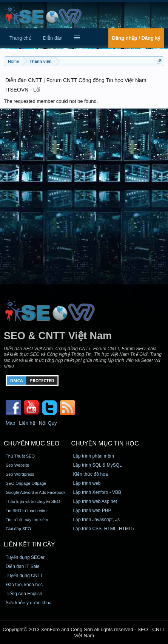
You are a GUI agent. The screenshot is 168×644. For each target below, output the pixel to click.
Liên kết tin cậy (29, 544)
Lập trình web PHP (92, 511)
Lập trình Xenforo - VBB (97, 492)
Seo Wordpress (20, 474)
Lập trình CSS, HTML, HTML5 (103, 529)
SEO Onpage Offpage (26, 483)
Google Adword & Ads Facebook (35, 492)
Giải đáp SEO (18, 529)
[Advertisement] (84, 196)
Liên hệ (27, 423)
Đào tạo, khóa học (24, 585)
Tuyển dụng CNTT (24, 576)
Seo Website (17, 465)
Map (10, 423)
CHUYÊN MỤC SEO (32, 443)
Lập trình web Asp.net (95, 501)
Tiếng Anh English (24, 594)
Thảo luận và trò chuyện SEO (33, 501)
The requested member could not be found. (51, 101)
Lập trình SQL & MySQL (97, 465)
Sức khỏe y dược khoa (29, 603)
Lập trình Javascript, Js (96, 520)
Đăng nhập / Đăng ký (136, 38)
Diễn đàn (53, 38)
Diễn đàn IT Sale (23, 566)
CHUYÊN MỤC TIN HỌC (105, 443)
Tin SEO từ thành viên (26, 511)
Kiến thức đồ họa (90, 474)
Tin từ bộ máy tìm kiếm (27, 520)
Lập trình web (87, 483)
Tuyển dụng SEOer (25, 557)
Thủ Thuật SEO (20, 456)
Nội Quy (48, 423)
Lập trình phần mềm (93, 456)
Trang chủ (21, 38)
